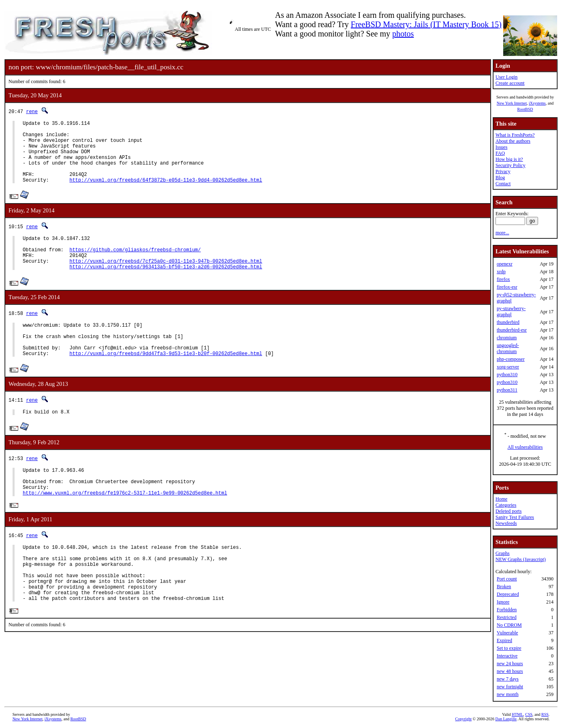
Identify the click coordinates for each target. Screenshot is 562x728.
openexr (505, 264)
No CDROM (509, 625)
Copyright (464, 719)
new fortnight (510, 687)
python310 (507, 375)
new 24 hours (510, 664)
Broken (504, 587)
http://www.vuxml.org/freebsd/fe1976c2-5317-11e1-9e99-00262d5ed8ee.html (125, 528)
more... (502, 233)
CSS (529, 714)
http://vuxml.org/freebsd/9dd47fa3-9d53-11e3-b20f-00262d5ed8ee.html (166, 381)
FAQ (500, 153)
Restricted (507, 617)
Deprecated (508, 594)
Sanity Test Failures (515, 517)
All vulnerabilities (525, 447)
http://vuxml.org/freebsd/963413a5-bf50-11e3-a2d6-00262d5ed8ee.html (166, 287)
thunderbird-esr (512, 330)
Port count (507, 579)
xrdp (501, 272)
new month (508, 694)
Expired (504, 640)
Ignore (503, 602)
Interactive (507, 656)
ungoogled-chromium (508, 348)
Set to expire (509, 648)
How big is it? (509, 159)
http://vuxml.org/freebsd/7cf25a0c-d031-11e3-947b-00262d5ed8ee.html (166, 280)
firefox (503, 279)
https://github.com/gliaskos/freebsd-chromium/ (135, 267)
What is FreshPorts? (515, 135)
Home (501, 499)
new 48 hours (510, 671)
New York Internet (512, 103)
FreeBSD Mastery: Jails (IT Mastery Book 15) (426, 24)
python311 (507, 390)
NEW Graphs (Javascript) (521, 559)
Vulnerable (507, 633)
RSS (545, 714)
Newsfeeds (506, 523)
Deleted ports (508, 511)
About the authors (513, 141)
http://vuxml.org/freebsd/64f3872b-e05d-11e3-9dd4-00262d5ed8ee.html (166, 193)
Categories (506, 505)
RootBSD (525, 109)
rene (32, 111)
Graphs (503, 553)
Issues (501, 147)
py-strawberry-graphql (511, 312)
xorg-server (508, 367)
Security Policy (511, 165)
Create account (510, 83)
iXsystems (537, 103)
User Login (506, 77)
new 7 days (508, 679)
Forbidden (507, 610)
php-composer (511, 359)
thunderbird (508, 322)
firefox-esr (507, 287)
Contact (503, 184)
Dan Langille (506, 719)
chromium (507, 338)
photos (403, 34)
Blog (500, 178)
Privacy (503, 171)
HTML (517, 714)
